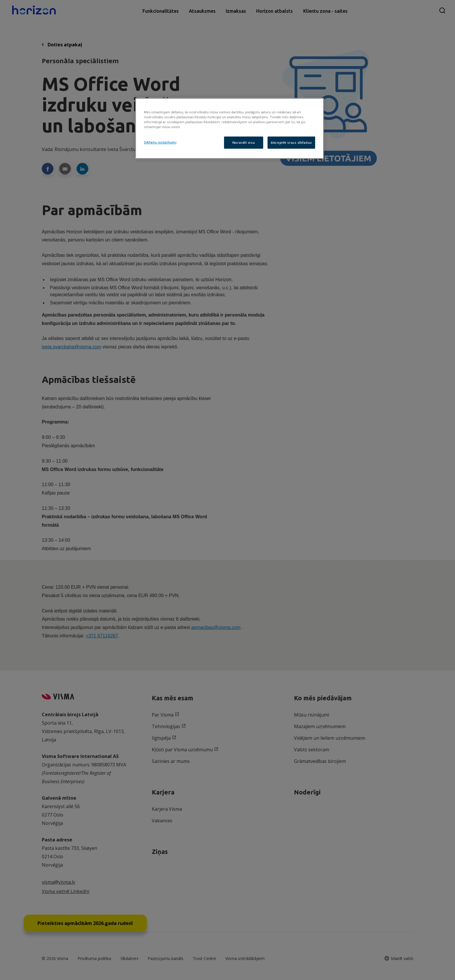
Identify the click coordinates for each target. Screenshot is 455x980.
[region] (230, 128)
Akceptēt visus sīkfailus (291, 142)
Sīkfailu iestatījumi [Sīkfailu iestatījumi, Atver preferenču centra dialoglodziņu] (160, 142)
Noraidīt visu (244, 142)
